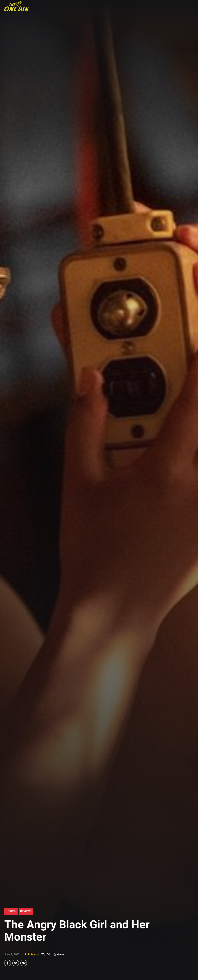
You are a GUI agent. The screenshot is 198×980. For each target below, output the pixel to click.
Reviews (26, 911)
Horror (11, 911)
